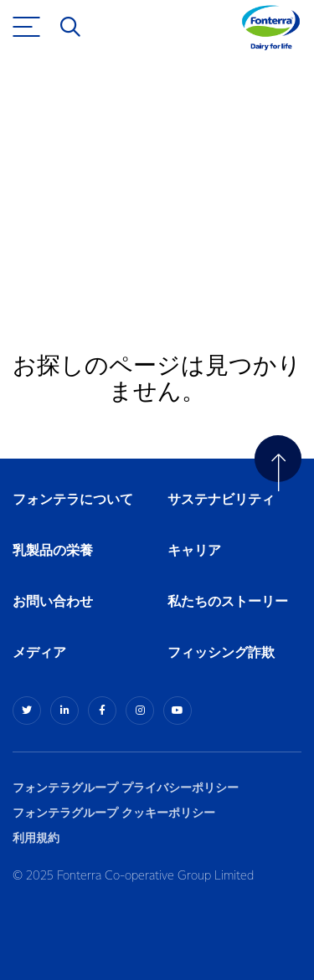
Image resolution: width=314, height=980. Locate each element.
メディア (39, 653)
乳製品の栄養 (53, 551)
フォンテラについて (73, 500)
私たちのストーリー (228, 602)
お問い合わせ (53, 602)
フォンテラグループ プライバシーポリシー (126, 788)
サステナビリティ (221, 500)
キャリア (195, 551)
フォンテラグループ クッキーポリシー (114, 813)
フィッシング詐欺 (221, 653)
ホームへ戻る (74, 247)
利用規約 (36, 838)
